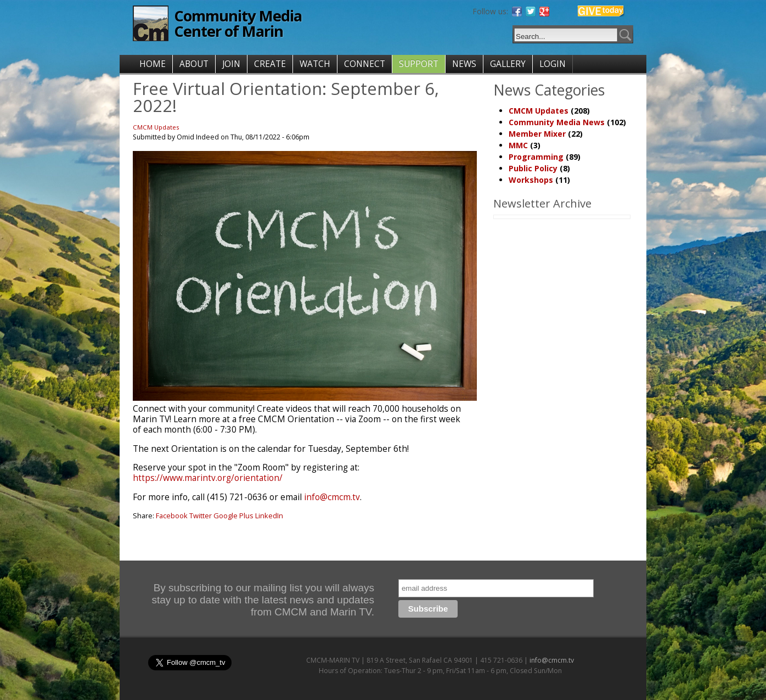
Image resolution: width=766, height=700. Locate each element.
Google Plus (233, 516)
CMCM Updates (156, 127)
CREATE (270, 64)
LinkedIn (269, 516)
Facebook (172, 516)
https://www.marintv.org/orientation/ (208, 478)
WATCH (315, 64)
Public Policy (533, 168)
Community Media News (557, 122)
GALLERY (508, 64)
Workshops (531, 180)
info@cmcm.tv (332, 497)
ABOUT (194, 64)
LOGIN (553, 64)
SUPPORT (419, 64)
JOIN (231, 64)
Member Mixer (537, 134)
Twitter (201, 516)
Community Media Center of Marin (238, 23)
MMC (518, 145)
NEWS (464, 64)
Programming (536, 157)
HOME (153, 64)
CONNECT (365, 64)
